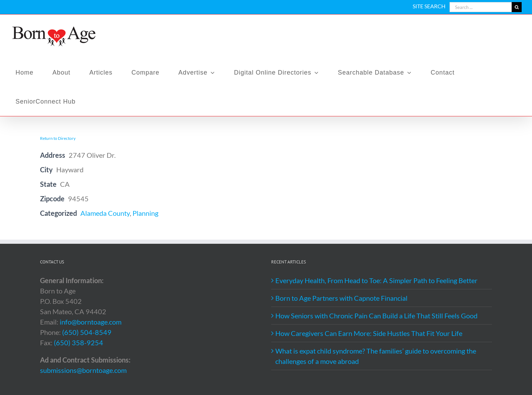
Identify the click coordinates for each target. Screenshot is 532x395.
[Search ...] (481, 7)
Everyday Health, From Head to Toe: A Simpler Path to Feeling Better (376, 280)
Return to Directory (58, 138)
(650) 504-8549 (87, 332)
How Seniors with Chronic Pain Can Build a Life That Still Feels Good (376, 316)
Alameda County (105, 213)
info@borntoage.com (91, 322)
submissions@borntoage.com (83, 370)
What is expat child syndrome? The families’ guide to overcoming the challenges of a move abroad (376, 356)
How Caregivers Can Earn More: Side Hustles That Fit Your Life (369, 333)
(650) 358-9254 (78, 343)
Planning (145, 213)
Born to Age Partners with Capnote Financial (341, 298)
